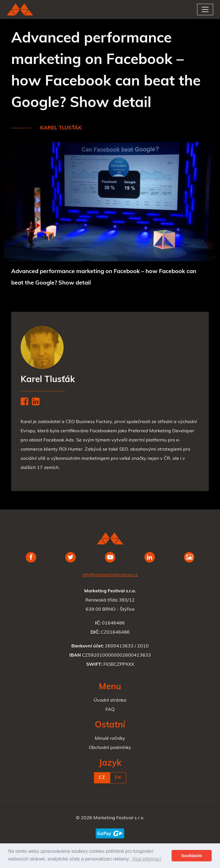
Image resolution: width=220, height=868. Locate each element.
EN (118, 778)
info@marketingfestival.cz (110, 575)
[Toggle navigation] (205, 9)
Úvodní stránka (110, 700)
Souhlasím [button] (192, 856)
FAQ (110, 710)
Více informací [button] (147, 859)
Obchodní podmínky (110, 748)
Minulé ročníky (110, 739)
